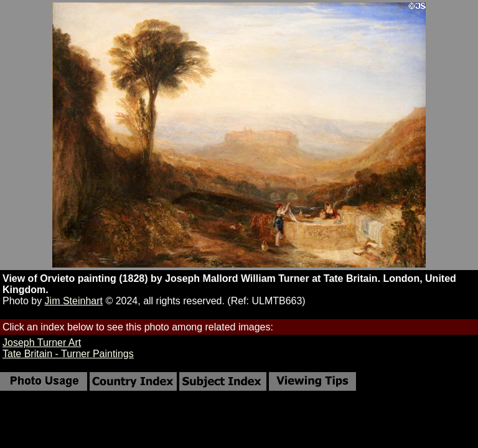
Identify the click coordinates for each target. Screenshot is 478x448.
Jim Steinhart (74, 301)
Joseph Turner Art (42, 343)
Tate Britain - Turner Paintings (68, 354)
